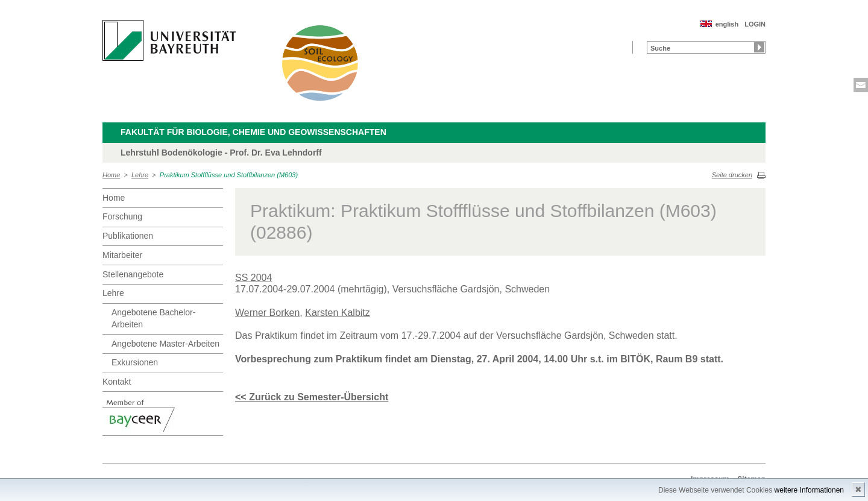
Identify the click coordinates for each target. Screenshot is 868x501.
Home (111, 175)
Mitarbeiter (122, 255)
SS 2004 (253, 278)
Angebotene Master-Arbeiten (165, 344)
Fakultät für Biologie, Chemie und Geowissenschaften (253, 132)
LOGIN (755, 24)
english (727, 24)
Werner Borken (267, 313)
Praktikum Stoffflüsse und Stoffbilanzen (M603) (229, 175)
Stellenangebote (133, 274)
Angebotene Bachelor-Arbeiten (153, 318)
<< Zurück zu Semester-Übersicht (312, 397)
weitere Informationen (809, 490)
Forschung (122, 216)
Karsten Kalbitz (338, 313)
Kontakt (117, 382)
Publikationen (128, 236)
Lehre (140, 175)
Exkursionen (135, 362)
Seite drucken (732, 175)
